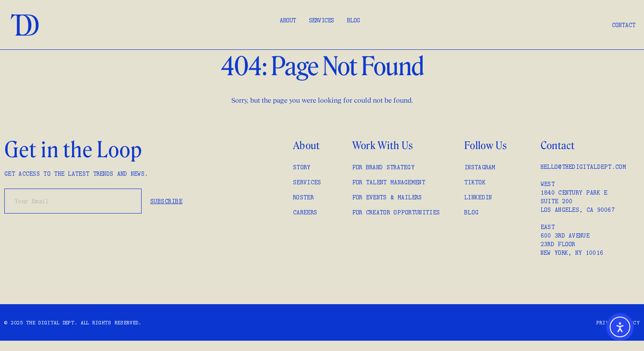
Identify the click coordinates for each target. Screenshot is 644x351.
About (288, 20)
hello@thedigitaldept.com (583, 167)
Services (322, 20)
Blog (354, 20)
